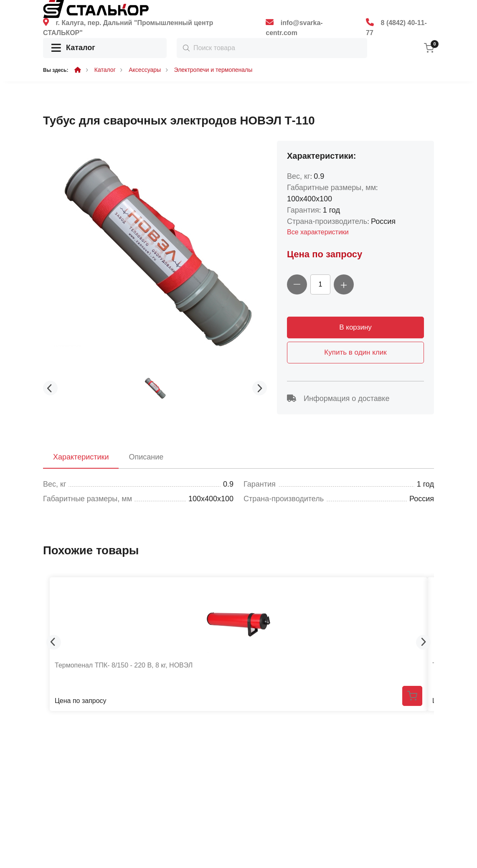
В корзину (355, 327)
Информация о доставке (338, 398)
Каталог (73, 48)
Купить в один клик (355, 352)
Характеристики (81, 457)
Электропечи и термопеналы (213, 70)
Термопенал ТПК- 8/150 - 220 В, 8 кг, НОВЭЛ (124, 665)
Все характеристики (318, 232)
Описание (146, 457)
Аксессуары (145, 70)
